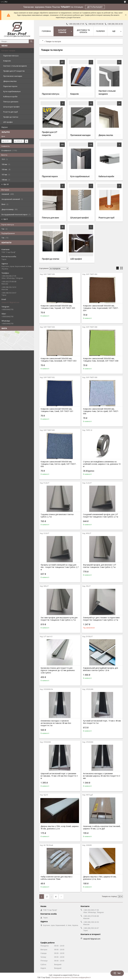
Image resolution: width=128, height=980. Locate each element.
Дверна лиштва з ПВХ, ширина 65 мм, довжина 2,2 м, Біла (100, 878)
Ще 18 (6, 184)
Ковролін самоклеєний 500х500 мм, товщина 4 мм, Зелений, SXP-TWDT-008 (101, 360)
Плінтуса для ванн (11, 102)
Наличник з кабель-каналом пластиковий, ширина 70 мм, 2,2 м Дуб (102, 827)
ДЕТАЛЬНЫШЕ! (95, 7)
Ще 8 (6, 219)
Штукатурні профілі (11, 107)
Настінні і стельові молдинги (15, 66)
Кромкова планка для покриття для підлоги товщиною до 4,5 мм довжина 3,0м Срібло (58, 670)
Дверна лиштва (10, 81)
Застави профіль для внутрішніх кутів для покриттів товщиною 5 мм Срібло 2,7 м (59, 619)
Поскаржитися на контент (61, 978)
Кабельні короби (10, 96)
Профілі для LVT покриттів (14, 71)
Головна (46, 31)
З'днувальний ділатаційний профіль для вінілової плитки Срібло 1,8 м (101, 669)
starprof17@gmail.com (10, 302)
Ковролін (7, 61)
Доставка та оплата (83, 31)
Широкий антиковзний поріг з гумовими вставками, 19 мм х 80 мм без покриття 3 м (59, 776)
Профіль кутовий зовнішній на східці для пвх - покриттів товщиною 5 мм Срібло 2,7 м (60, 567)
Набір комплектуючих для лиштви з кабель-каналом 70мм (56, 878)
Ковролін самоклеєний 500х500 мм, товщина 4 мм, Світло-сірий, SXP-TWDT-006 (101, 411)
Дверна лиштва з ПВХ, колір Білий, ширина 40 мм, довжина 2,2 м (60, 827)
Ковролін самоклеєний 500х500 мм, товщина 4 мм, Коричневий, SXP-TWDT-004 (101, 308)
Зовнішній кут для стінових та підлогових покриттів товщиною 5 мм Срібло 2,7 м (101, 619)
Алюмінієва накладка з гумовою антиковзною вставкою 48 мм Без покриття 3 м (56, 723)
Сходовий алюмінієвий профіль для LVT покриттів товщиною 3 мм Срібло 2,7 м (101, 516)
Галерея (100, 31)
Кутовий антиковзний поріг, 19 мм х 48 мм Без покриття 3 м (102, 722)
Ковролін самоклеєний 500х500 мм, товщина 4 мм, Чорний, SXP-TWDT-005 (58, 307)
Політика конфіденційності (81, 978)
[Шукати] (31, 41)
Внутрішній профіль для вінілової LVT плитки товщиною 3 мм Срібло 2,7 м (100, 566)
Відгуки (5, 127)
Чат (117, 973)
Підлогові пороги (10, 86)
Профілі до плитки (11, 117)
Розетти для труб (11, 112)
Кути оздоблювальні (12, 91)
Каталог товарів (8, 51)
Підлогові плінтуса (11, 56)
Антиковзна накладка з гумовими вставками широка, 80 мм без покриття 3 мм (102, 776)
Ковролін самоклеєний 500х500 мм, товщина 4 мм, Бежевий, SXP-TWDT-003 (59, 360)
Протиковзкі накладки (13, 76)
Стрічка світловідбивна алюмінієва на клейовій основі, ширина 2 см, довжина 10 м (102, 464)
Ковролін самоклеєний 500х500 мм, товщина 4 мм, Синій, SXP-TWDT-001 (57, 410)
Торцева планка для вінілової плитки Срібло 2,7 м (57, 516)
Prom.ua (76, 975)
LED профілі (8, 122)
